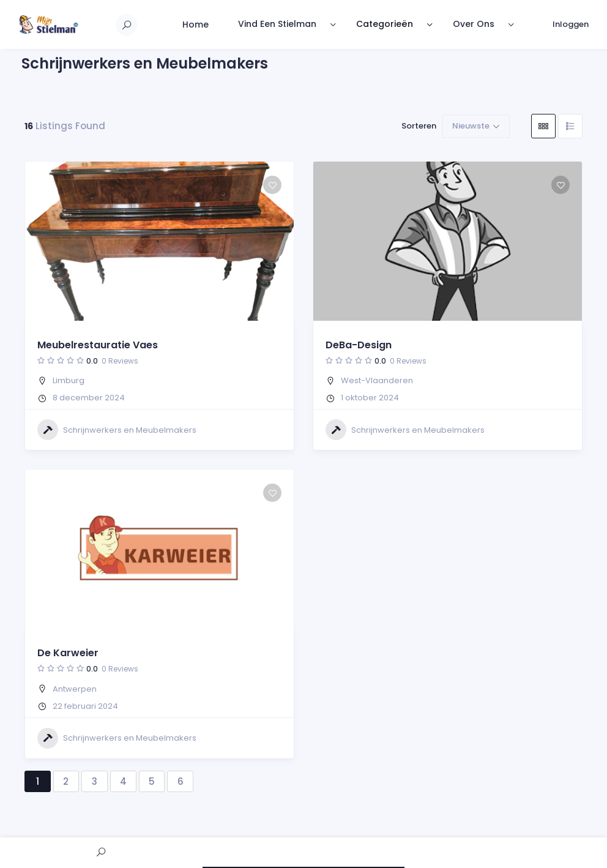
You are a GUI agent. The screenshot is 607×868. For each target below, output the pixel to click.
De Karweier (68, 653)
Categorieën (385, 24)
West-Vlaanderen (377, 380)
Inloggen (571, 24)
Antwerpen (75, 689)
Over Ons (474, 24)
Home (196, 24)
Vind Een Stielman (277, 24)
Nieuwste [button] (471, 126)
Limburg (69, 380)
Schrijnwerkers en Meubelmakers (117, 430)
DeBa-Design (359, 345)
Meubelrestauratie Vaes (98, 345)
